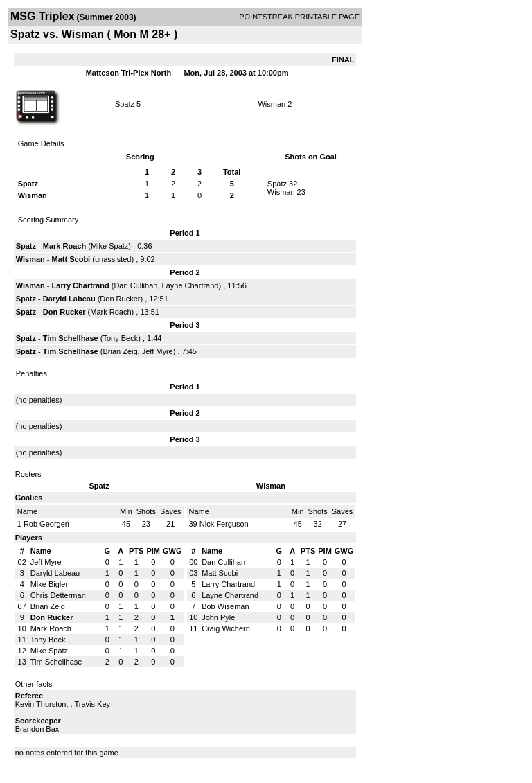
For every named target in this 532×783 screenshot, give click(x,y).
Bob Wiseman (225, 606)
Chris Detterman (58, 595)
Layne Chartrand (190, 285)
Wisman (272, 104)
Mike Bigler (49, 584)
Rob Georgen (46, 524)
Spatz (125, 104)
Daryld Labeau (69, 299)
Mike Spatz (109, 246)
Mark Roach (64, 246)
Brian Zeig (120, 351)
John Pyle (218, 617)
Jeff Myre (158, 351)
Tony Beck (120, 338)
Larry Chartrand (81, 285)
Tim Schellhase (71, 338)
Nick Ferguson (224, 524)
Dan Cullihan (135, 285)
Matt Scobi (71, 259)
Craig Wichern (226, 628)
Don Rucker (120, 299)
